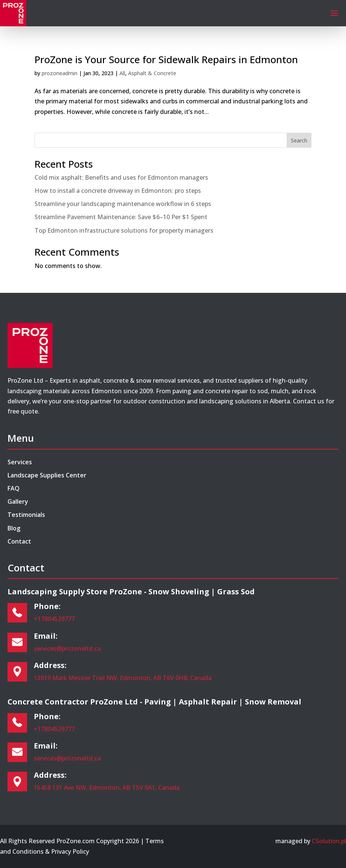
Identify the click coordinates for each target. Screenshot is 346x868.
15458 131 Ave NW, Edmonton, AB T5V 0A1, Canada (107, 788)
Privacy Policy (70, 851)
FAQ (14, 488)
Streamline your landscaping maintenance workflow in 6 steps (123, 204)
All (122, 73)
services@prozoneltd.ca (67, 648)
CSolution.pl (329, 841)
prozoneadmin (60, 73)
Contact (19, 541)
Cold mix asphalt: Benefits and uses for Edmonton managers (121, 177)
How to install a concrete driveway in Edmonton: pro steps (118, 191)
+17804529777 (54, 619)
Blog (14, 528)
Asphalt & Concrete (152, 73)
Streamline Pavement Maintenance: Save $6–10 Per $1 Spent (121, 217)
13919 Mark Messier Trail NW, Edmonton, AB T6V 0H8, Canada (123, 678)
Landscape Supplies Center (47, 475)
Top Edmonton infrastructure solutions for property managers (124, 230)
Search (299, 140)
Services (20, 462)
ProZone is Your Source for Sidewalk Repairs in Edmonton (166, 59)
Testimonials (26, 515)
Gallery (18, 501)
